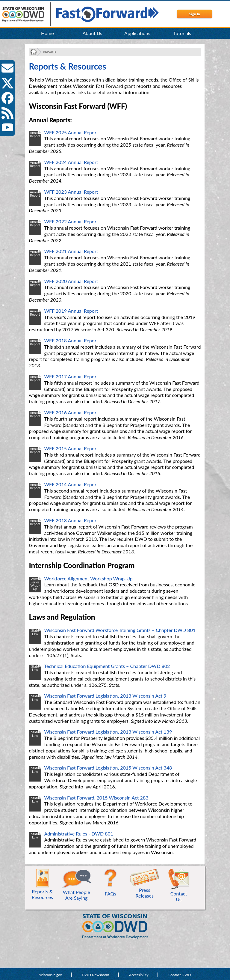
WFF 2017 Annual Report (71, 376)
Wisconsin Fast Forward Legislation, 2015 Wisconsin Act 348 (108, 768)
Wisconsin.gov (51, 975)
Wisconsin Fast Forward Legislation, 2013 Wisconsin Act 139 (108, 732)
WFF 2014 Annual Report (71, 484)
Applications (137, 33)
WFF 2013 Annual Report (71, 520)
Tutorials (182, 33)
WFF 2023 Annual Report (71, 192)
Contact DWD (180, 975)
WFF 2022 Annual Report (71, 221)
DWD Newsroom (95, 975)
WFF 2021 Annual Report (71, 251)
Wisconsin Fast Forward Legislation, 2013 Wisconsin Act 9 (105, 696)
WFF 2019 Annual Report (71, 311)
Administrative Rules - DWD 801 (79, 834)
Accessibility (139, 975)
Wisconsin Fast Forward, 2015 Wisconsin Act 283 (96, 798)
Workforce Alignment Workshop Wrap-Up (88, 578)
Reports (50, 52)
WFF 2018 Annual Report (71, 340)
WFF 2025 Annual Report (71, 132)
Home (47, 33)
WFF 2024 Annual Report (71, 162)
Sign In (195, 14)
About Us (92, 33)
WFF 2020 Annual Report (71, 281)
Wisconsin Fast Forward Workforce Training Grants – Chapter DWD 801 (120, 630)
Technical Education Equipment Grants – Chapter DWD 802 (107, 666)
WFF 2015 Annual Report (71, 448)
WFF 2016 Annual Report (71, 412)
